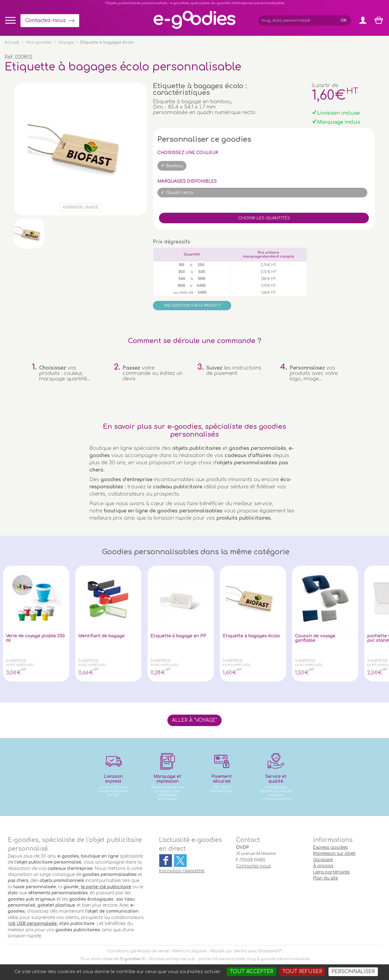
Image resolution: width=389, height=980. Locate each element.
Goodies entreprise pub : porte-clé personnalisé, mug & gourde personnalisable (229, 959)
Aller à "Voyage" (194, 720)
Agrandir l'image (81, 207)
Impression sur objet (334, 853)
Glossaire (323, 860)
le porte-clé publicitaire (106, 887)
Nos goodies (39, 42)
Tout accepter (251, 972)
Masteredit (269, 951)
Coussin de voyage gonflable (319, 639)
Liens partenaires (331, 872)
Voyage (66, 42)
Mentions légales (190, 951)
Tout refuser (302, 972)
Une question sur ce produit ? (192, 306)
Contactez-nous (45, 20)
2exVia (240, 951)
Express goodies (330, 847)
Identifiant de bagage (106, 636)
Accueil (12, 42)
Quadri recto (180, 193)
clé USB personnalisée (33, 924)
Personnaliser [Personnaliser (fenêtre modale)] (353, 972)
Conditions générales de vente (138, 951)
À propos (323, 866)
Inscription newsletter (182, 871)
